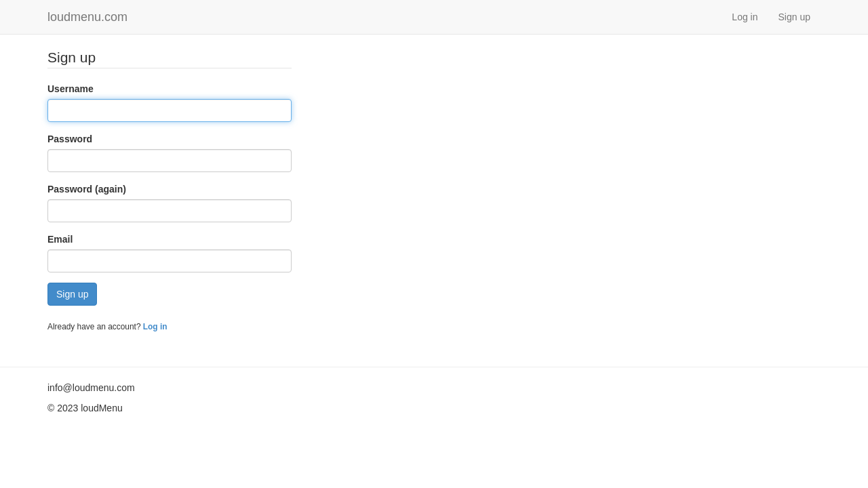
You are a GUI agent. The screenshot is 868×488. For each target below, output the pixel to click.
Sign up (794, 17)
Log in (745, 17)
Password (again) (87, 189)
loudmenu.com (87, 17)
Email (60, 239)
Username (71, 89)
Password (70, 139)
